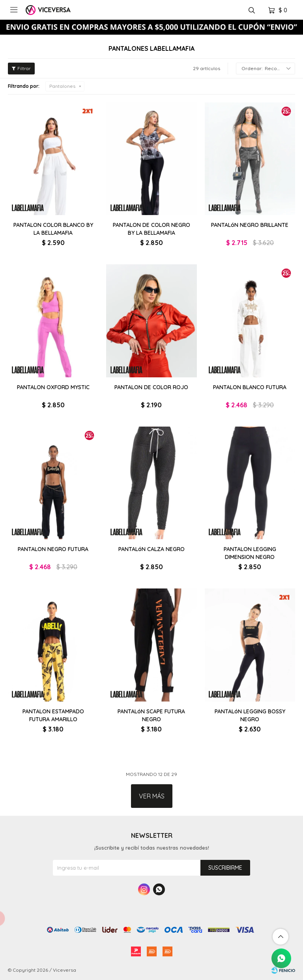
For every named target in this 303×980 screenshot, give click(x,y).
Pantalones (62, 86)
